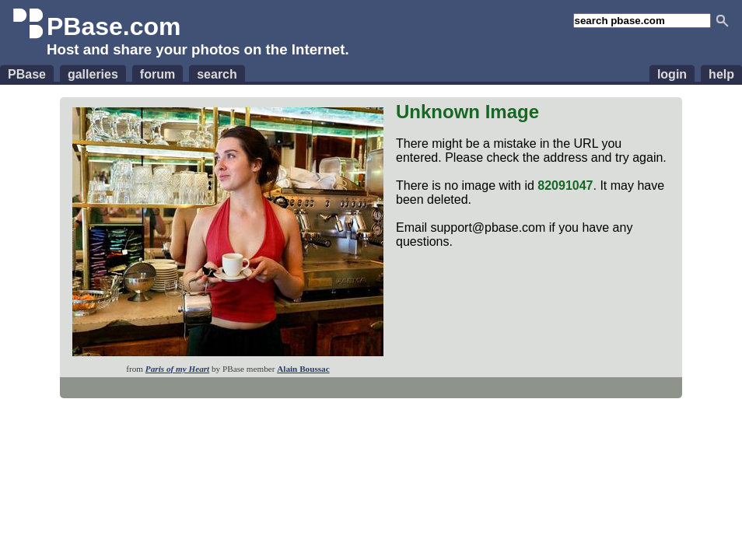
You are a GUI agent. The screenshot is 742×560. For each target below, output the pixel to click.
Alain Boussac (303, 369)
